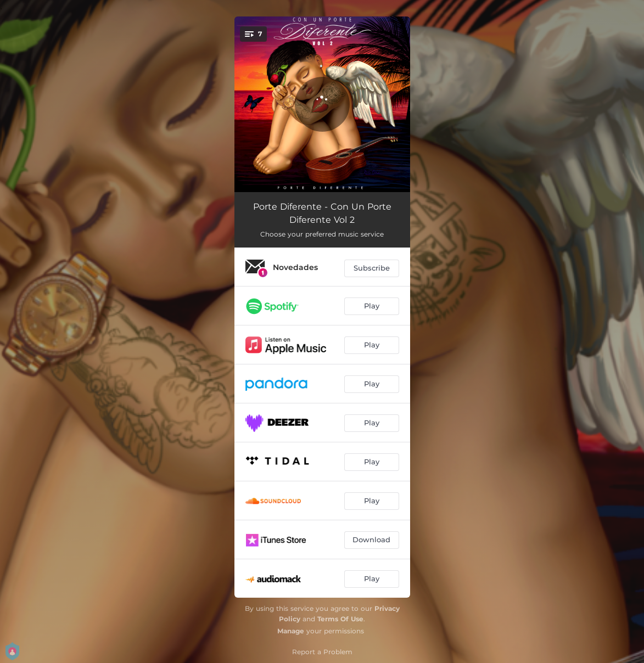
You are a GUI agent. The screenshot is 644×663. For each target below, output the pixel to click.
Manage (291, 631)
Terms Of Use (340, 619)
